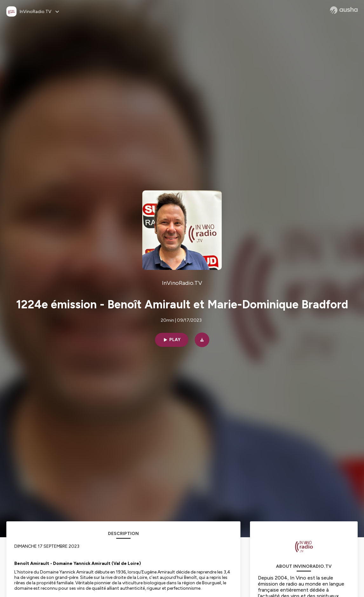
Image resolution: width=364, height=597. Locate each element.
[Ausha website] (344, 10)
